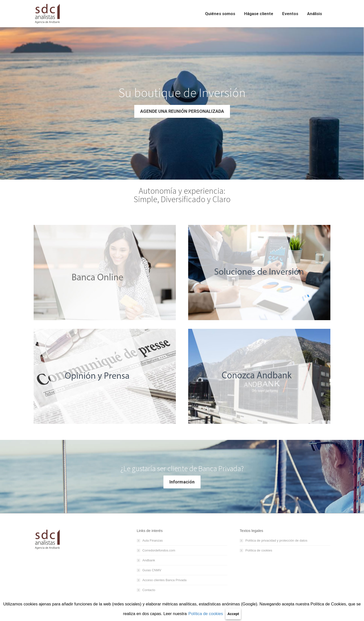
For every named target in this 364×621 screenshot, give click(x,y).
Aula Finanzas (153, 540)
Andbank (149, 560)
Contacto (149, 590)
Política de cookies (206, 614)
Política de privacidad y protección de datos (276, 540)
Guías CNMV (152, 570)
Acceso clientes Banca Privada (164, 580)
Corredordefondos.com (159, 550)
